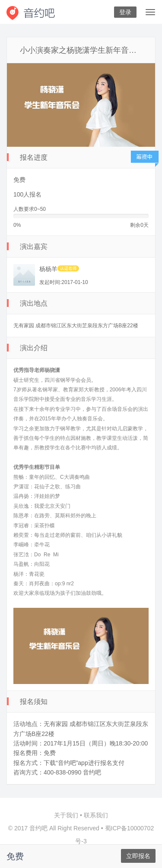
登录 (125, 12)
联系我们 (96, 815)
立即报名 (138, 856)
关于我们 (66, 815)
